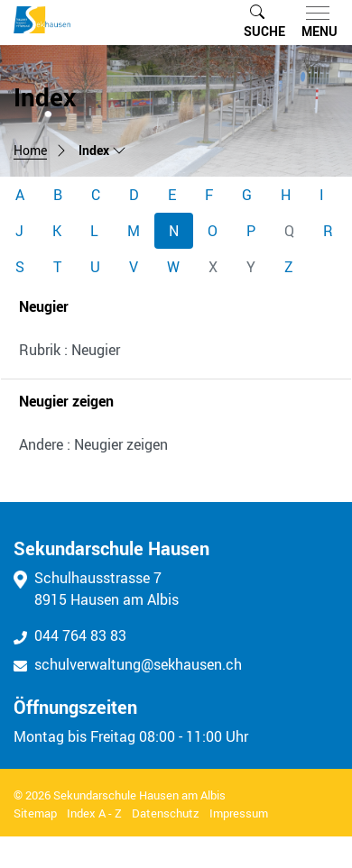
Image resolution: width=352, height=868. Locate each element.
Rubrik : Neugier (69, 350)
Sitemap (35, 813)
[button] (264, 23)
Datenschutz (166, 813)
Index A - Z (94, 813)
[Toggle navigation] (316, 23)
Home (30, 151)
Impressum (239, 813)
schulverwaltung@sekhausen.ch (128, 664)
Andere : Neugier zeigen (93, 444)
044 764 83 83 (70, 635)
